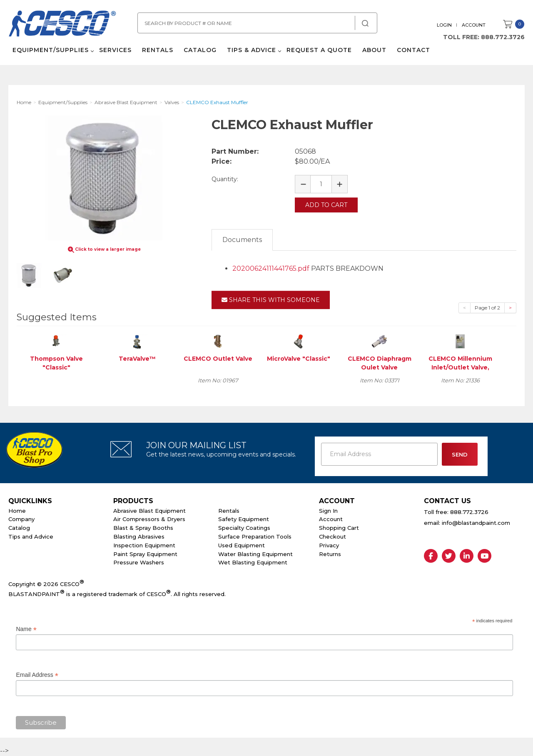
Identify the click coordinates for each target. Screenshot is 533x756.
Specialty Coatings (244, 528)
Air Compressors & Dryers (149, 519)
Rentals (158, 50)
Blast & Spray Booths (143, 528)
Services (115, 50)
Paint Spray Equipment (145, 554)
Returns (330, 554)
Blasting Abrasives (139, 536)
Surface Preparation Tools (255, 536)
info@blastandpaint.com (476, 523)
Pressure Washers (139, 562)
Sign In (328, 511)
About (374, 50)
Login (444, 25)
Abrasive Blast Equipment (149, 511)
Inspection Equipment (144, 545)
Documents (242, 240)
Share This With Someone (271, 300)
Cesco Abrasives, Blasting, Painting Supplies (62, 25)
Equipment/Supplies (51, 50)
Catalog (200, 50)
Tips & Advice (252, 50)
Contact (413, 50)
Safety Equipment (244, 519)
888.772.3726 (503, 37)
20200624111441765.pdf (271, 268)
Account (474, 25)
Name (26, 629)
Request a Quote (319, 50)
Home (17, 511)
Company (21, 519)
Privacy (329, 545)
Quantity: (225, 179)
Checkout (333, 536)
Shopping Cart (339, 528)
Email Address (37, 675)
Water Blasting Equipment (255, 554)
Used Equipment (242, 545)
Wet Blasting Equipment (253, 562)
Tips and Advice (31, 536)
